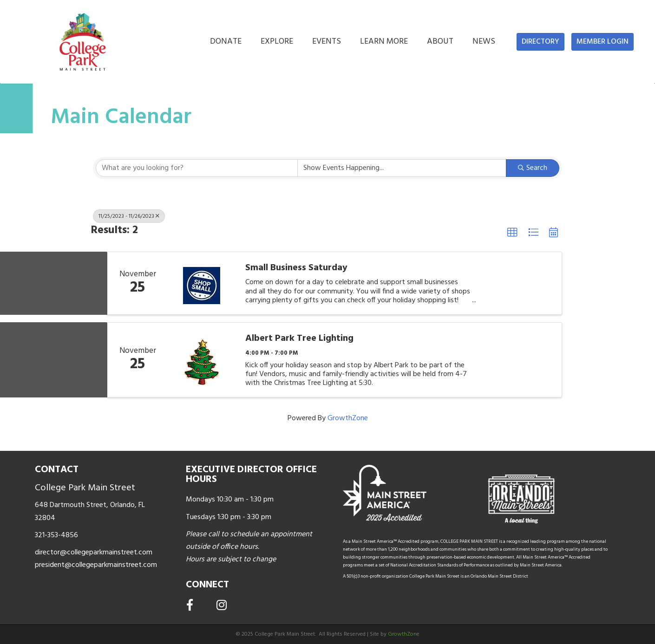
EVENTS (327, 42)
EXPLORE (277, 42)
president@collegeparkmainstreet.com (96, 565)
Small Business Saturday (296, 268)
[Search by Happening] (402, 168)
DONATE (226, 42)
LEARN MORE (384, 42)
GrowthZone (348, 418)
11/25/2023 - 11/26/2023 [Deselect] (129, 216)
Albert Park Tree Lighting (299, 338)
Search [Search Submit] (533, 168)
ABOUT (440, 42)
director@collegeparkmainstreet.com (94, 553)
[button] (540, 42)
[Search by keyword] (197, 168)
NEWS (484, 42)
